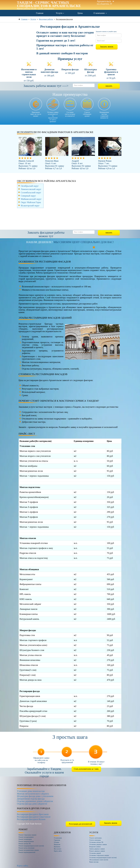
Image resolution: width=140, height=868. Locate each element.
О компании (100, 13)
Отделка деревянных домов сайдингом (35, 801)
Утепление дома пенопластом (31, 791)
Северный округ (28, 196)
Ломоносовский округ (31, 189)
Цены (80, 13)
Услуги (60, 13)
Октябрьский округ (30, 186)
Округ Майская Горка (31, 202)
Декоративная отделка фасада (31, 799)
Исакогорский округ (30, 206)
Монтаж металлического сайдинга (33, 794)
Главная (40, 13)
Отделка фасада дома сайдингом (32, 804)
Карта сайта (22, 866)
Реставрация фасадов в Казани (31, 819)
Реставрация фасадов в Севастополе (34, 817)
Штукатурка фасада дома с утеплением (35, 796)
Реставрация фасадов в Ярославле (33, 814)
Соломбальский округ (31, 192)
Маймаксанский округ (31, 199)
